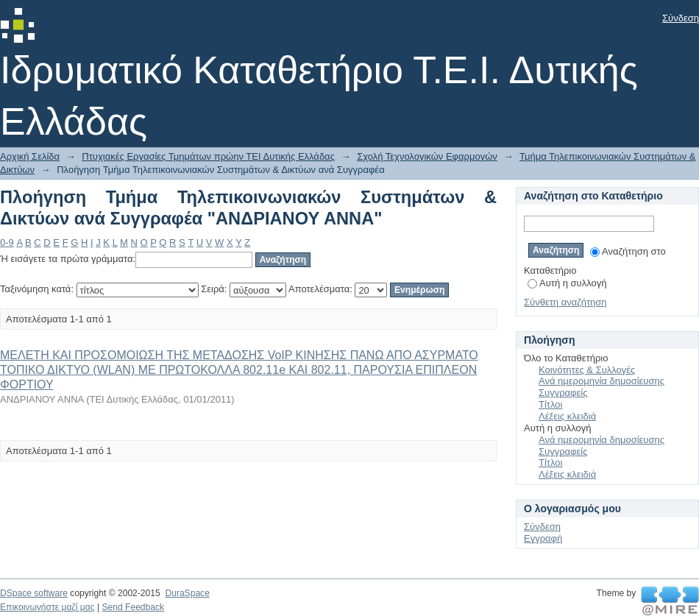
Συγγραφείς (563, 393)
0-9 (7, 242)
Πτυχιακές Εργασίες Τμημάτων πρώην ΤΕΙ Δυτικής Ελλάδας (208, 156)
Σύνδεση (681, 18)
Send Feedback (133, 607)
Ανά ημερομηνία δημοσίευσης (602, 381)
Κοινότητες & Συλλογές (587, 370)
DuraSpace (187, 593)
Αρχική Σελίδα (30, 156)
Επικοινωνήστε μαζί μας (47, 607)
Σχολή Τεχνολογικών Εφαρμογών (427, 156)
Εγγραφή (543, 538)
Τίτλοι (550, 404)
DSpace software (34, 593)
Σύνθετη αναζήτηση (565, 302)
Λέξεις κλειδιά (567, 416)
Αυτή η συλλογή (567, 283)
